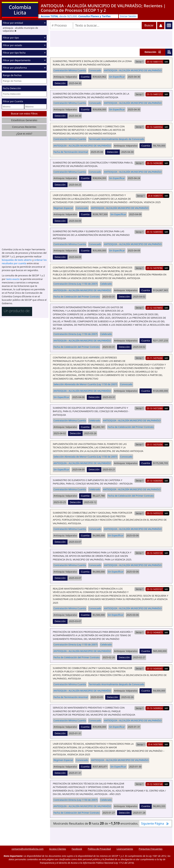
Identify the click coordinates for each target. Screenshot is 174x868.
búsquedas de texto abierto (17, 260)
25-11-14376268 (155, 358)
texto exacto (13, 279)
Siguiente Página (155, 824)
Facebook (77, 849)
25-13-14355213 (155, 513)
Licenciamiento (125, 849)
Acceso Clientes (58, 849)
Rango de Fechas (12, 75)
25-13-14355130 (155, 553)
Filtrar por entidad (13, 23)
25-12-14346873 (155, 632)
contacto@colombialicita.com (28, 849)
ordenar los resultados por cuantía (24, 262)
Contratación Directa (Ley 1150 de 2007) (75, 284)
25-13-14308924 (155, 708)
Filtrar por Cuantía (13, 101)
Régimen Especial (63, 208)
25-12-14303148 (155, 784)
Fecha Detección (12, 88)
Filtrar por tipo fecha (14, 53)
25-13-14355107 (155, 589)
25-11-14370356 (155, 444)
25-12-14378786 (155, 268)
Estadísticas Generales (24, 120)
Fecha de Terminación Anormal (71, 152)
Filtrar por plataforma (15, 68)
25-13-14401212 (155, 94)
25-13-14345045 (155, 669)
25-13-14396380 (155, 163)
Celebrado (106, 284)
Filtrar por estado (12, 45)
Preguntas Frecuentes (151, 849)
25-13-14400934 (155, 127)
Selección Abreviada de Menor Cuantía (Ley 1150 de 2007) (85, 384)
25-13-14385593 (155, 232)
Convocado (95, 70)
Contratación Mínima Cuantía (70, 70)
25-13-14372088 (155, 408)
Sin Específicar (117, 77)
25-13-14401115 (155, 62)
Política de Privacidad (99, 849)
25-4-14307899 (155, 744)
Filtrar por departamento (17, 60)
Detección (151, 52)
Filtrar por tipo (11, 38)
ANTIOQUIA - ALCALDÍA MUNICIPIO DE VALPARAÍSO (133, 70)
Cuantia (85, 77)
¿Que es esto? (24, 134)
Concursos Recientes (24, 127)
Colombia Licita (20, 10)
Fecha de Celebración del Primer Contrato (77, 297)
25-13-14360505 (155, 481)
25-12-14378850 (155, 308)
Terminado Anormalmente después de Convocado (116, 139)
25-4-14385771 (155, 196)
